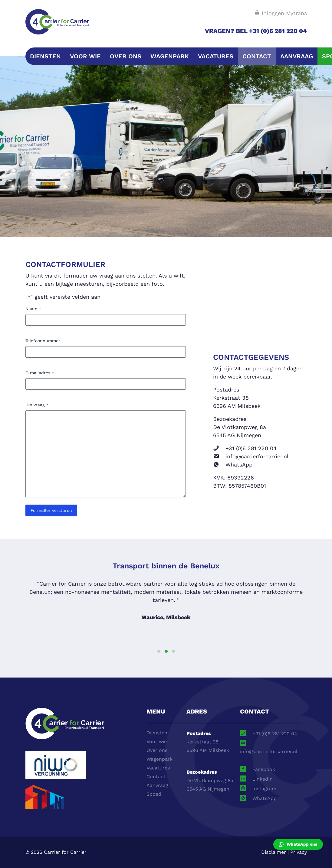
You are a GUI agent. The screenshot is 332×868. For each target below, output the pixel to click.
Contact (257, 56)
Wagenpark (170, 56)
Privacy (299, 852)
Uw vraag (37, 405)
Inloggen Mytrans (280, 13)
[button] (159, 651)
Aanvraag (297, 56)
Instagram (264, 789)
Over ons (126, 56)
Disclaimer (274, 852)
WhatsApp (239, 465)
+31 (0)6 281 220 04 (251, 448)
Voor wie (85, 56)
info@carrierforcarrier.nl (257, 456)
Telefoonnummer (43, 341)
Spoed (154, 794)
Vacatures (216, 56)
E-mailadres (40, 373)
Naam (33, 309)
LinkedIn (263, 779)
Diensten (45, 56)
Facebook (264, 769)
